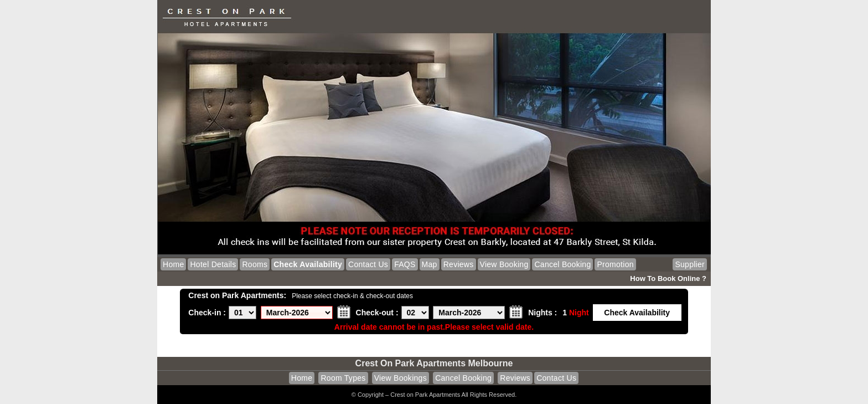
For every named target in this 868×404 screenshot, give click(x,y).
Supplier (690, 264)
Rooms (255, 264)
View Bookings (401, 378)
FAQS (405, 264)
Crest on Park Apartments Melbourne (434, 363)
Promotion (615, 264)
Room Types (343, 378)
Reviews (459, 264)
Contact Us (368, 264)
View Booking (504, 264)
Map (430, 264)
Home (173, 264)
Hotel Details (213, 264)
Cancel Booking (562, 264)
